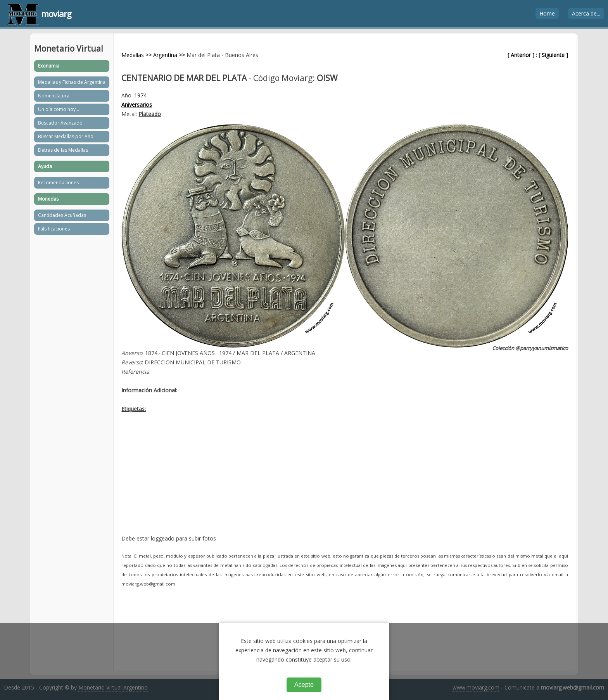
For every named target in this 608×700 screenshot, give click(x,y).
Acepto (304, 685)
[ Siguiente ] (553, 55)
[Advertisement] (345, 480)
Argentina (165, 55)
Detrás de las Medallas (63, 150)
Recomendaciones (58, 183)
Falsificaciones (54, 229)
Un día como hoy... (59, 109)
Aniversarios (137, 105)
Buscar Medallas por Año (66, 136)
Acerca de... (586, 13)
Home (547, 13)
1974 (140, 95)
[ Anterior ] (521, 55)
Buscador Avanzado (60, 123)
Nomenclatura (54, 96)
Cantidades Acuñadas (62, 215)
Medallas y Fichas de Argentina (72, 82)
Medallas (133, 55)
